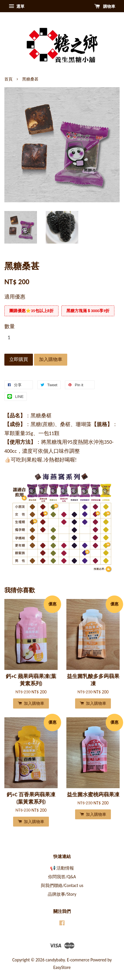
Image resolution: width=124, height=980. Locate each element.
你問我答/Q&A (62, 877)
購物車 (105, 6)
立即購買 (19, 359)
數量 (10, 326)
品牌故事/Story (62, 894)
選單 (17, 6)
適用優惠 (15, 297)
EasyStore (62, 967)
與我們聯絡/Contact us (62, 885)
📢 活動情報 (62, 868)
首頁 (8, 79)
